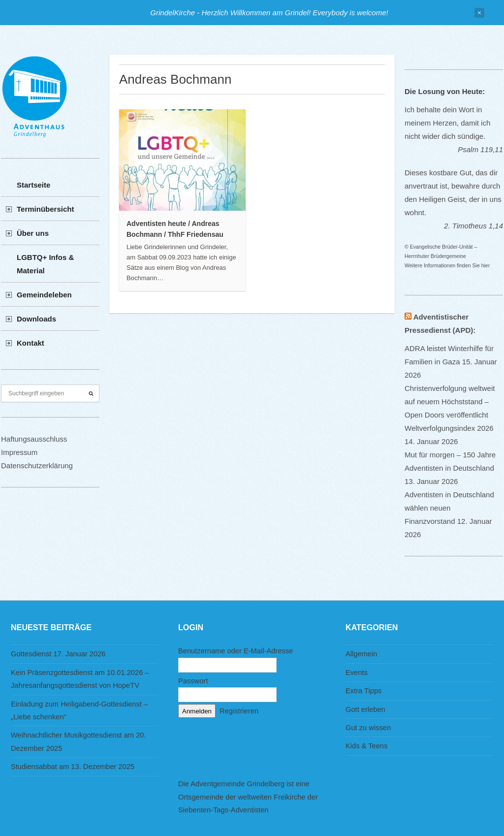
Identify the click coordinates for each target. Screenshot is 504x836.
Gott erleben (365, 709)
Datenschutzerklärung (37, 466)
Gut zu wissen (368, 728)
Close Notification (479, 13)
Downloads (36, 319)
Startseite (33, 185)
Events (357, 673)
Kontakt (31, 343)
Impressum (19, 452)
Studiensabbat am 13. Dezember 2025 (73, 767)
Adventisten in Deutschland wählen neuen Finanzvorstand (449, 508)
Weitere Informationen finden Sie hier (447, 265)
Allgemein (361, 654)
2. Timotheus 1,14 (473, 226)
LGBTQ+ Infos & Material (45, 264)
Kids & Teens (366, 746)
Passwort (193, 681)
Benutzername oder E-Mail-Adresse (236, 651)
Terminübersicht (45, 209)
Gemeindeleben (44, 295)
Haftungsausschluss (34, 439)
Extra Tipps (363, 691)
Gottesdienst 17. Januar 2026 (58, 654)
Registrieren (239, 711)
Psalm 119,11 (480, 149)
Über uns (33, 233)
